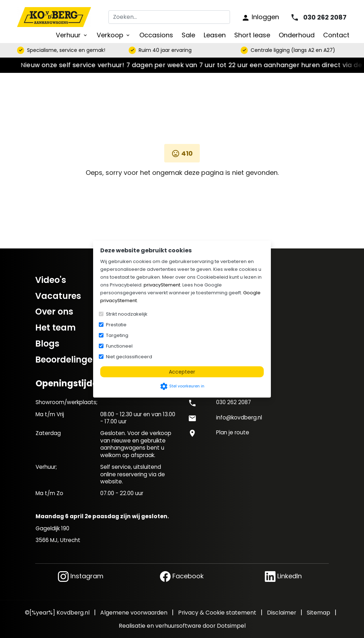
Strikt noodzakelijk (127, 314)
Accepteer (182, 371)
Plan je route (233, 432)
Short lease (252, 35)
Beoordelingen (67, 360)
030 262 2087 (234, 402)
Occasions (156, 35)
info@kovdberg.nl (239, 417)
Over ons (54, 312)
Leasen (215, 35)
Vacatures (58, 296)
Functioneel (119, 346)
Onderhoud (297, 35)
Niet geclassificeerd (129, 356)
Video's (51, 280)
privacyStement (162, 285)
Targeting (117, 335)
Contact (336, 35)
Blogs (47, 344)
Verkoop (114, 35)
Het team (55, 328)
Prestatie (116, 324)
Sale (188, 35)
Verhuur (72, 35)
